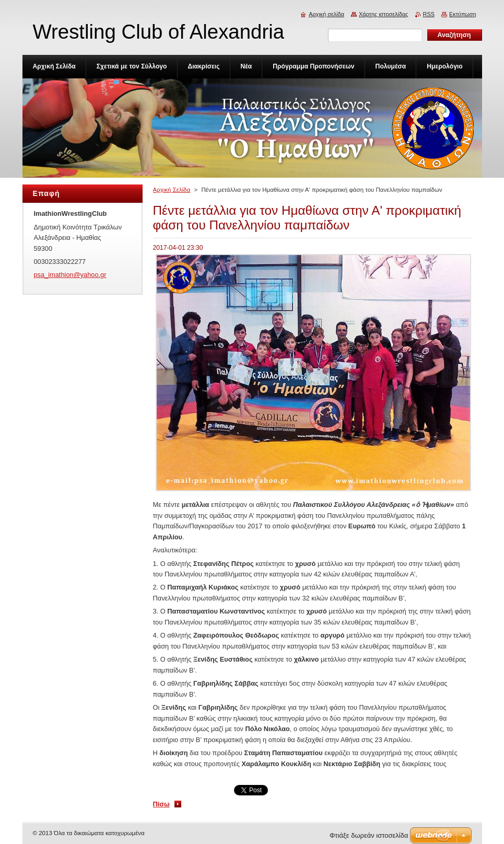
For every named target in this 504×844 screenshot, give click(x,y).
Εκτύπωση (463, 14)
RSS (429, 14)
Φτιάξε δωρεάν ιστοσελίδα (369, 835)
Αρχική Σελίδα (172, 190)
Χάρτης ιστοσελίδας (384, 14)
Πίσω (161, 804)
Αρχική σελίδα (326, 14)
